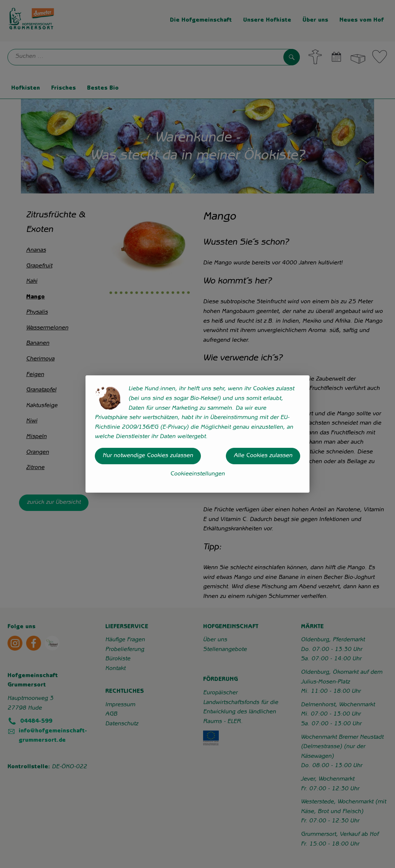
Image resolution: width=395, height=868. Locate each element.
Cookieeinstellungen (197, 474)
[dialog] (197, 434)
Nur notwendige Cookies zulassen (148, 456)
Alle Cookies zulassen (263, 456)
